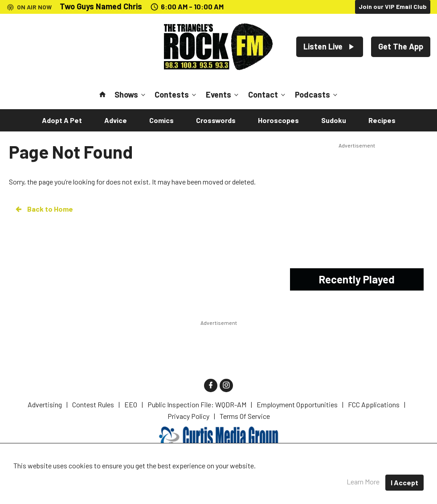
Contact (268, 94)
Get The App (401, 46)
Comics (161, 120)
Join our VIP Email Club (393, 6)
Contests (176, 94)
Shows (131, 94)
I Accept (404, 482)
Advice (116, 120)
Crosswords (216, 120)
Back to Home (44, 209)
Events (223, 94)
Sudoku (334, 120)
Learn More (363, 481)
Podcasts (317, 94)
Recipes (382, 120)
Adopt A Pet (62, 120)
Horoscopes (278, 120)
